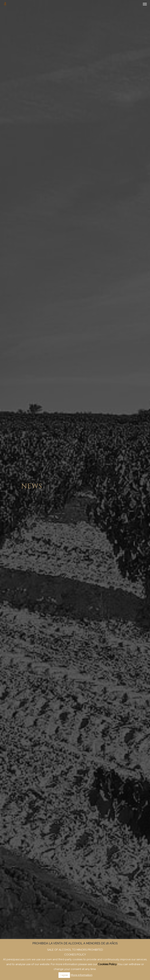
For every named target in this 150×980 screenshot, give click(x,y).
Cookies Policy (107, 964)
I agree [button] (64, 975)
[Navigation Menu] (145, 4)
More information (82, 975)
